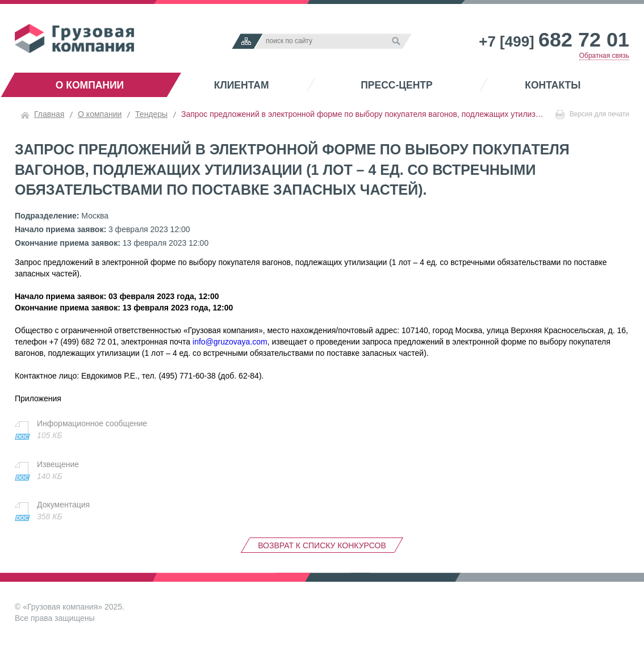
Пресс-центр (396, 85)
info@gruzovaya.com (230, 342)
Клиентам (242, 85)
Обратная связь (604, 56)
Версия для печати (592, 115)
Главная (49, 114)
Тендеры (151, 114)
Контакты (553, 85)
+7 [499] (554, 41)
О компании (90, 85)
